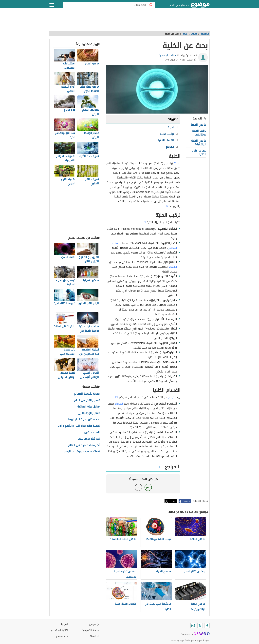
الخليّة (177, 163)
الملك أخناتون (92, 432)
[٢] (145, 222)
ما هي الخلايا (199, 125)
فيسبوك (187, 501)
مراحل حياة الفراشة (88, 407)
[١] (167, 205)
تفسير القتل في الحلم (87, 400)
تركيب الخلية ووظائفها (199, 133)
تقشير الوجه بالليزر (89, 413)
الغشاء (173, 267)
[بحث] (150, 5)
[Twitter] (200, 626)
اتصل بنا (65, 624)
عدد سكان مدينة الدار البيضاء (83, 420)
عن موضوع (94, 624)
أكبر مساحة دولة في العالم (84, 445)
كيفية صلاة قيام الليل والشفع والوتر (78, 426)
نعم (148, 487)
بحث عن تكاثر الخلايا (199, 152)
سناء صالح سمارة (167, 55)
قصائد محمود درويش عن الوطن (82, 452)
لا (138, 487)
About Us (94, 636)
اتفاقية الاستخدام (60, 630)
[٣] (117, 396)
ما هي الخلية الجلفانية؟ (199, 143)
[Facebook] (207, 626)
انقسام (119, 404)
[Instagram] (193, 626)
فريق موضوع (62, 636)
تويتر (174, 501)
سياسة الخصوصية (91, 630)
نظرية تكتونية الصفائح (87, 394)
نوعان (171, 397)
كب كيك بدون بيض (89, 439)
